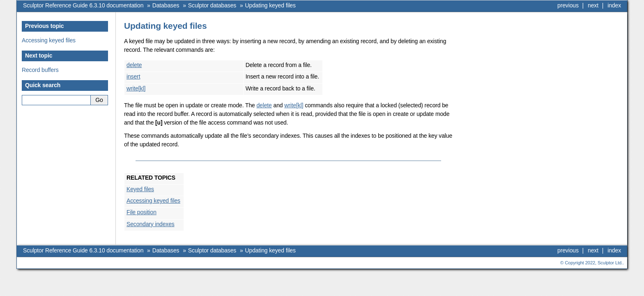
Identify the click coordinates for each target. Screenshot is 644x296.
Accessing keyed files (49, 40)
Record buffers (40, 70)
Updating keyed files (270, 5)
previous (568, 5)
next (593, 5)
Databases (166, 5)
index (614, 5)
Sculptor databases (212, 5)
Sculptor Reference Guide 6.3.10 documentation (83, 5)
